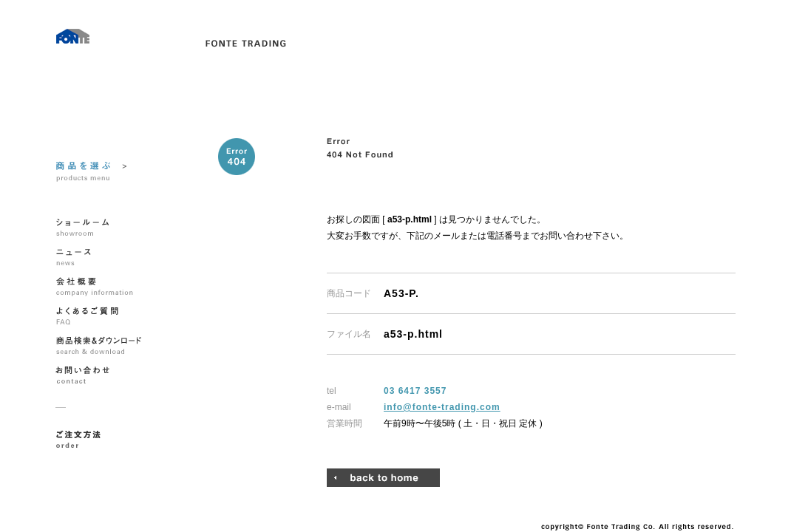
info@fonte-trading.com (442, 407)
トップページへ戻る (383, 478)
